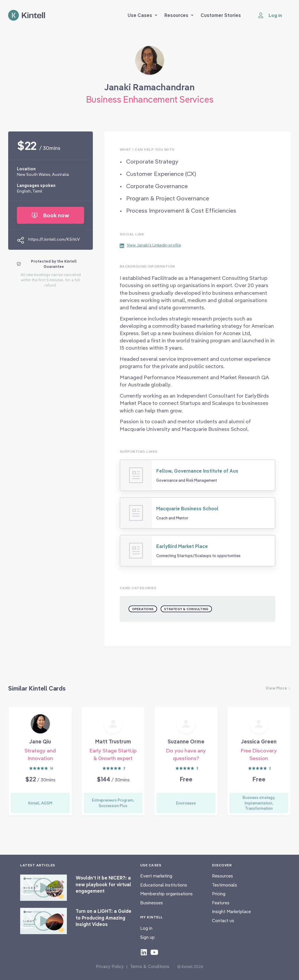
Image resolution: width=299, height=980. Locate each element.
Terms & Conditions (150, 966)
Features (221, 903)
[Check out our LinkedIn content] (144, 952)
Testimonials (225, 885)
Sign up (147, 937)
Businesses (152, 903)
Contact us (223, 921)
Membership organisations (166, 894)
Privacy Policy (110, 966)
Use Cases (142, 15)
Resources (179, 15)
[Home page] (27, 15)
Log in (146, 928)
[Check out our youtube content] (154, 952)
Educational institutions (164, 885)
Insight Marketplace (231, 912)
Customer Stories (221, 15)
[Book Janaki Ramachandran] (150, 63)
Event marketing (156, 876)
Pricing (219, 894)
